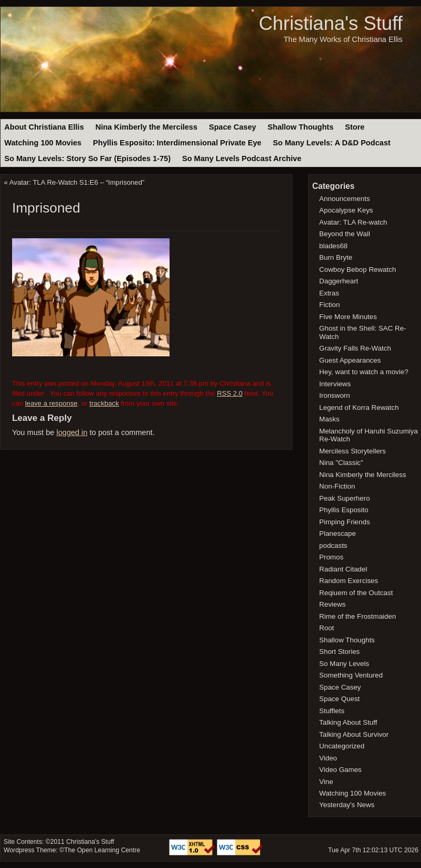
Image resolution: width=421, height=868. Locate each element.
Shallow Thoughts (301, 127)
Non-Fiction (337, 486)
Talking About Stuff (348, 722)
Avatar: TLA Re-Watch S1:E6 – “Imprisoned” (77, 182)
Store (355, 127)
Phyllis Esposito (344, 510)
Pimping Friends (345, 522)
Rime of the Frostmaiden (357, 616)
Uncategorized (342, 746)
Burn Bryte (336, 257)
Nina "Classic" (341, 463)
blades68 (333, 246)
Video (328, 758)
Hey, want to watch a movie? (364, 372)
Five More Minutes (348, 317)
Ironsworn (335, 395)
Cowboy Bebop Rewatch (357, 269)
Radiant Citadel (343, 569)
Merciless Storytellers (352, 451)
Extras (329, 293)
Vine (326, 782)
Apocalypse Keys (346, 210)
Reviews (332, 604)
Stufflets (332, 711)
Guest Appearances (350, 360)
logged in (72, 432)
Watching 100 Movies (43, 143)
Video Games (340, 770)
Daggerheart (339, 281)
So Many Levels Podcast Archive (242, 158)
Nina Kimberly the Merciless (146, 127)
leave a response (51, 403)
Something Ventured (351, 675)
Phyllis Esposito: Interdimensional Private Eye (177, 143)
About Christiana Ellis (44, 127)
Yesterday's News (347, 805)
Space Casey (233, 127)
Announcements (345, 199)
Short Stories (339, 652)
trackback (104, 403)
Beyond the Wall (345, 234)
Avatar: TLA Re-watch (353, 222)
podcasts (333, 546)
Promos (331, 557)
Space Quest (339, 699)
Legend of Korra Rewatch (359, 407)
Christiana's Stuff (331, 23)
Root (327, 628)
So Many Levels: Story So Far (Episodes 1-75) (87, 158)
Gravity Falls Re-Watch (355, 348)
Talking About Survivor (354, 734)
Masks (329, 419)
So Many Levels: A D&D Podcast (332, 143)
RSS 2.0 (230, 393)
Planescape (338, 533)
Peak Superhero (345, 498)
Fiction (329, 305)
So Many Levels (344, 664)
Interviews (335, 384)
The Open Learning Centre (102, 850)
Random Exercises (349, 581)
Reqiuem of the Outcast (356, 593)
